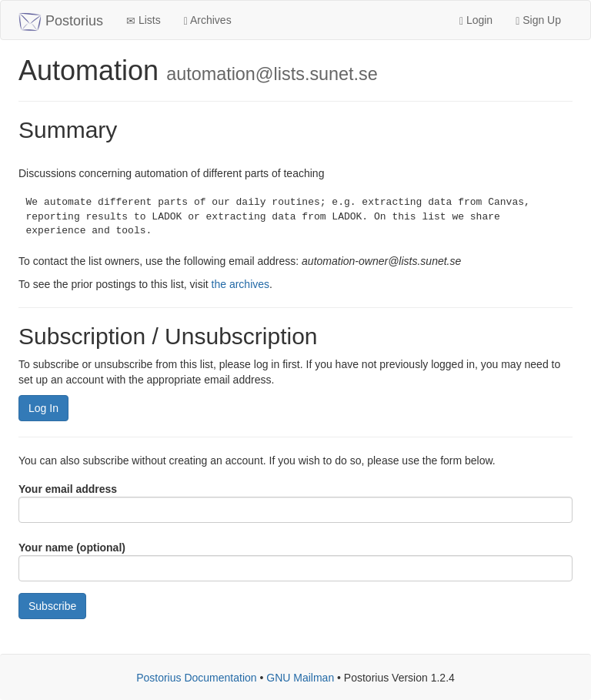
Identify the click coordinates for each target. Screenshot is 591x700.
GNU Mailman (300, 678)
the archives (240, 284)
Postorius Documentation (196, 678)
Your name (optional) (72, 548)
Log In (43, 408)
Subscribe (52, 606)
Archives (208, 20)
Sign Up (538, 20)
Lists (144, 20)
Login (476, 20)
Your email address (68, 489)
